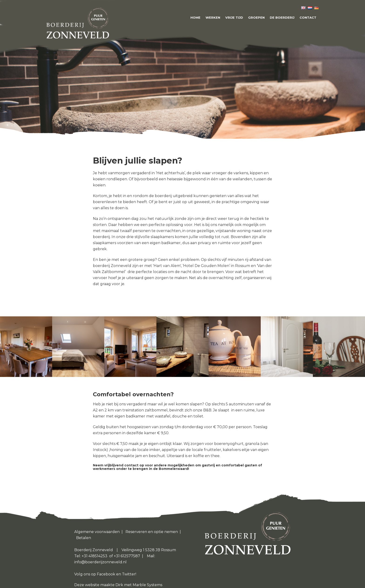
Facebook (106, 574)
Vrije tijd (234, 17)
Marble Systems (147, 585)
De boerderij (282, 17)
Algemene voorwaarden (97, 532)
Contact (308, 17)
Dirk (120, 585)
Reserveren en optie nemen (152, 532)
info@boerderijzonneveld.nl (100, 562)
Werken (213, 17)
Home (195, 17)
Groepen (256, 17)
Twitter (129, 574)
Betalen (84, 538)
